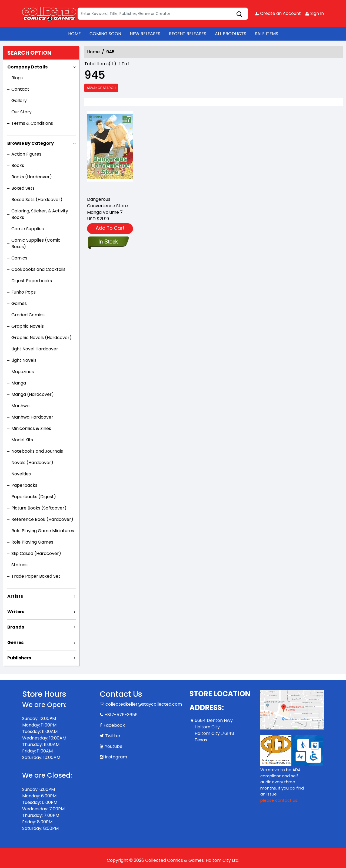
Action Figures (26, 154)
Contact (20, 89)
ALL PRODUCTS (231, 34)
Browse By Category (31, 143)
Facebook (114, 725)
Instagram (116, 757)
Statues (19, 565)
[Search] (163, 14)
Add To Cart (110, 228)
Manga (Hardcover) (33, 394)
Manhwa (20, 406)
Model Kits (22, 440)
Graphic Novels (28, 326)
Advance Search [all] (101, 88)
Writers (16, 612)
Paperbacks (24, 485)
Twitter (113, 736)
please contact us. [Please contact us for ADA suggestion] (279, 800)
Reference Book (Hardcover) (42, 519)
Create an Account (278, 13)
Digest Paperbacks (32, 281)
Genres (15, 642)
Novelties (21, 474)
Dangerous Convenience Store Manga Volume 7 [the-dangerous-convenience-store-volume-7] (107, 206)
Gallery (19, 101)
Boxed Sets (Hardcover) (37, 200)
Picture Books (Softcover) (39, 508)
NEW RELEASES (145, 34)
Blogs (17, 78)
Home (93, 52)
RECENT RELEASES (188, 34)
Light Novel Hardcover (35, 349)
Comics (19, 258)
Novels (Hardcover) (32, 463)
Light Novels (24, 360)
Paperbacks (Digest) (34, 497)
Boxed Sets (23, 188)
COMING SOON (105, 34)
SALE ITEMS (267, 34)
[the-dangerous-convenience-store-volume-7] (110, 151)
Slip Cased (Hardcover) (36, 553)
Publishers (19, 658)
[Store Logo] (49, 14)
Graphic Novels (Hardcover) (41, 338)
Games (19, 303)
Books (18, 165)
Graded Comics (28, 315)
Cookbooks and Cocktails (38, 269)
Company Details (27, 67)
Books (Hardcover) (32, 177)
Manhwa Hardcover (32, 417)
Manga (19, 383)
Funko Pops (24, 292)
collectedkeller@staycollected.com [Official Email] (144, 704)
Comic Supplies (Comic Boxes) (36, 243)
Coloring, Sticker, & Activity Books (40, 214)
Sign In (314, 13)
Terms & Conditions (32, 123)
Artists (15, 596)
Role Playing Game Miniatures (43, 531)
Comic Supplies (28, 229)
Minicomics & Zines (31, 428)
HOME (74, 34)
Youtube (114, 746)
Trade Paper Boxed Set (36, 576)
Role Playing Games (32, 542)
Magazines (23, 372)
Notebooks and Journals (37, 451)
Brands (16, 627)
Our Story (21, 112)
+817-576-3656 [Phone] (121, 715)
